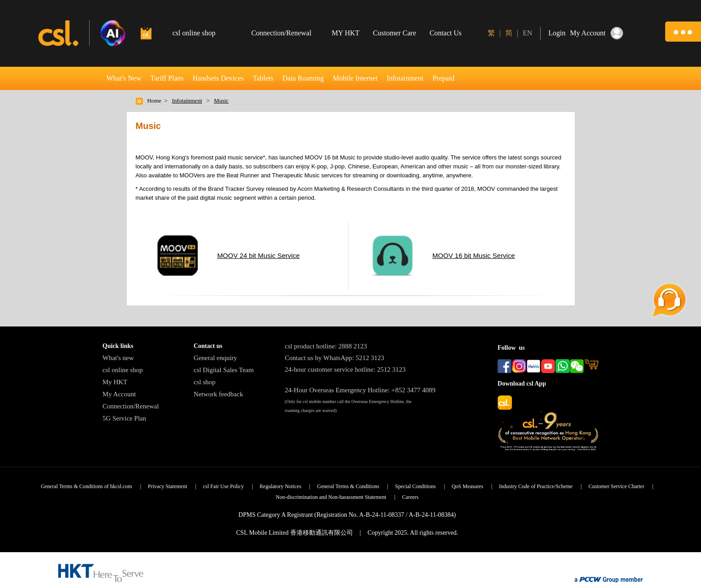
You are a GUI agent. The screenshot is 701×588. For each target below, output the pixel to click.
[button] (683, 32)
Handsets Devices (218, 78)
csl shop (204, 382)
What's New (124, 78)
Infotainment (405, 78)
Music (221, 101)
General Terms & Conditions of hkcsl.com (86, 486)
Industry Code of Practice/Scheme (536, 486)
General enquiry (215, 358)
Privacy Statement (168, 486)
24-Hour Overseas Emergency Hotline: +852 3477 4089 (360, 390)
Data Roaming (303, 78)
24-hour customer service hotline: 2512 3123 (345, 369)
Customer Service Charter (617, 486)
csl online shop (123, 370)
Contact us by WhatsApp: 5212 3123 (335, 358)
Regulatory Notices (281, 486)
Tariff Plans (167, 78)
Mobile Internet (355, 78)
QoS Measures (467, 486)
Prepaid (444, 78)
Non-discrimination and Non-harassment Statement (331, 497)
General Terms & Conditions (348, 486)
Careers (411, 497)
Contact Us (446, 33)
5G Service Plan (124, 418)
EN (527, 33)
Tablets (263, 78)
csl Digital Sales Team (224, 370)
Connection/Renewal (131, 406)
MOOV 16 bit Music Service (473, 255)
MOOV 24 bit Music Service (258, 255)
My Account (119, 394)
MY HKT (346, 33)
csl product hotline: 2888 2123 (326, 346)
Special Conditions (415, 486)
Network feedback (218, 394)
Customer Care (395, 33)
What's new (118, 358)
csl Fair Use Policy (223, 486)
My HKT (115, 382)
